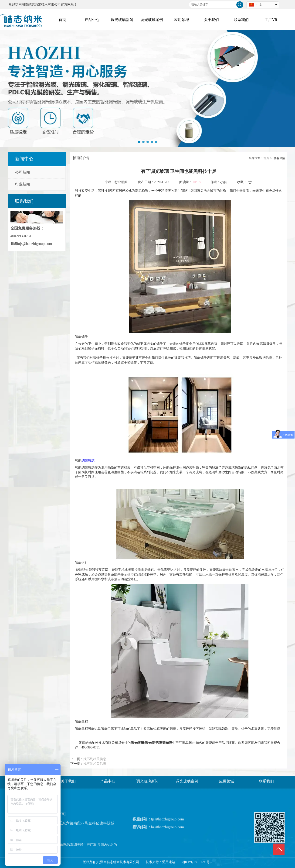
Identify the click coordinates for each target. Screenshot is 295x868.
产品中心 (108, 781)
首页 (266, 158)
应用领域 (227, 781)
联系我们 (266, 781)
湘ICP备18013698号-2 (197, 862)
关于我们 (68, 781)
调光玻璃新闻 (147, 781)
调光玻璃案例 (187, 781)
